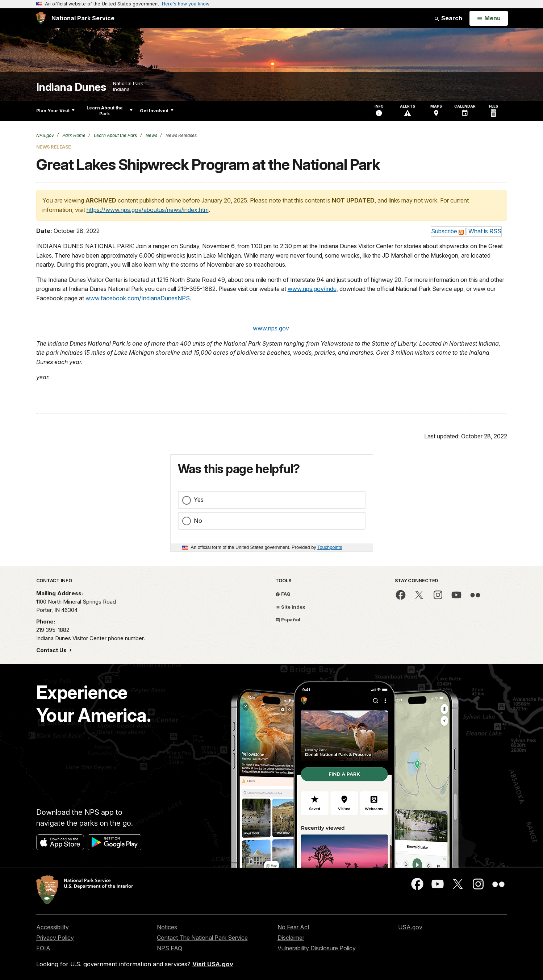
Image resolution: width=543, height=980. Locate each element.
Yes (199, 500)
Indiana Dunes (71, 87)
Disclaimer (291, 938)
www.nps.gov (271, 328)
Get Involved (157, 111)
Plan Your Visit (55, 111)
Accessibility (53, 927)
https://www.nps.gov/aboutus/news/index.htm (148, 210)
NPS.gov (45, 135)
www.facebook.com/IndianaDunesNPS (138, 298)
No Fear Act (293, 927)
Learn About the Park (110, 111)
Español (288, 620)
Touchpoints (330, 547)
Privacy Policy (55, 938)
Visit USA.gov (213, 964)
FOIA (43, 948)
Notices (167, 927)
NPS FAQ (170, 948)
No (198, 521)
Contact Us (52, 650)
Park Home (73, 135)
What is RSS (485, 231)
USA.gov (410, 927)
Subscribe (444, 231)
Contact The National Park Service (202, 938)
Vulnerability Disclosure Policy (317, 948)
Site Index (290, 607)
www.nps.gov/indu (312, 289)
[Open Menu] (488, 18)
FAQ (283, 594)
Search (448, 18)
